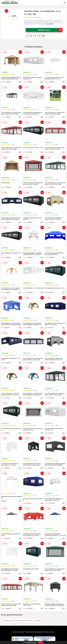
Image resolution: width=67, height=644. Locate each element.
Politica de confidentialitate (34, 632)
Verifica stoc (50, 30)
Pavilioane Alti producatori (24, 620)
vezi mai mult (50, 24)
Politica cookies (49, 632)
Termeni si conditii (18, 632)
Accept (41, 642)
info (20, 82)
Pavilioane (38, 620)
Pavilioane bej (8, 620)
